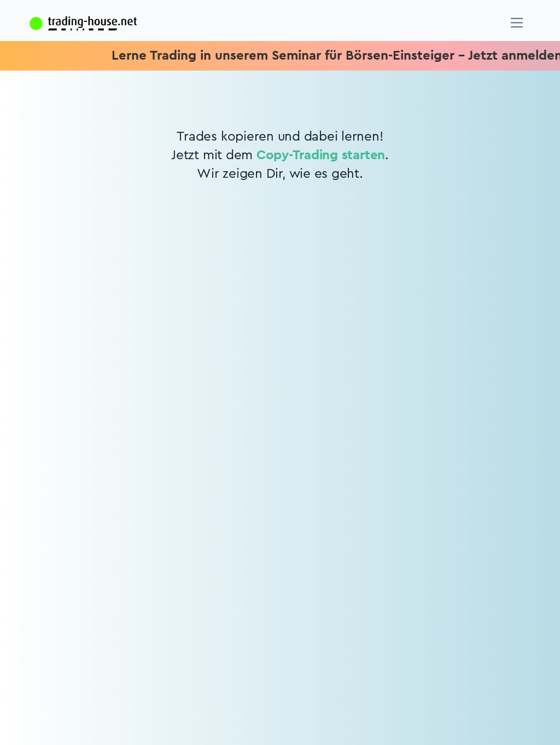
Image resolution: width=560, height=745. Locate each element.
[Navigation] (517, 23)
